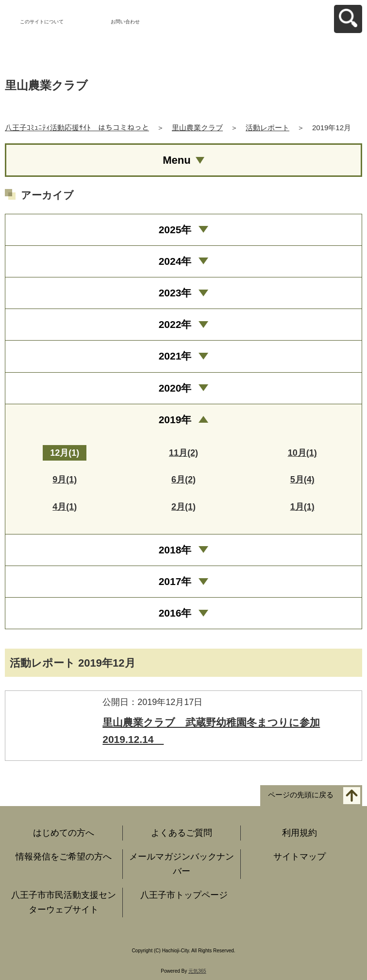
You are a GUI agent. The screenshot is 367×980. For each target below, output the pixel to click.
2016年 (175, 613)
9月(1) (65, 480)
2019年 (175, 420)
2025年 (175, 230)
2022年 (175, 324)
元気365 (197, 971)
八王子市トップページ (184, 895)
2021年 (175, 356)
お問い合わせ (125, 22)
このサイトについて (42, 22)
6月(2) (183, 480)
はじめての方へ (64, 833)
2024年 (175, 261)
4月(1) (65, 507)
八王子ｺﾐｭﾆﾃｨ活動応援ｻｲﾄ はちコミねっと (77, 128)
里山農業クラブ (197, 128)
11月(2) (183, 453)
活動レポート (267, 128)
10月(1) (302, 453)
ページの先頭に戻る (301, 795)
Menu (176, 160)
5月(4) (302, 480)
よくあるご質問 (182, 833)
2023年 (175, 293)
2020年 (175, 388)
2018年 (175, 550)
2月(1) (183, 507)
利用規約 (300, 833)
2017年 (175, 581)
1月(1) (302, 507)
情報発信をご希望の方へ (64, 857)
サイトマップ (300, 857)
